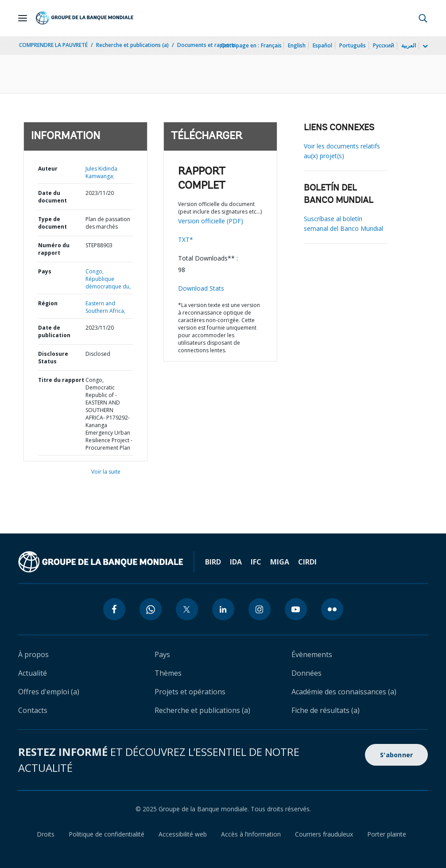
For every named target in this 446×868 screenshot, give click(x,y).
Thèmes (168, 673)
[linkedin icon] (223, 609)
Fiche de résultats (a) (326, 710)
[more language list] (424, 47)
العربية (409, 45)
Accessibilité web (183, 834)
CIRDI (307, 562)
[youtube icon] (296, 609)
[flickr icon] (332, 609)
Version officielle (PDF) (211, 221)
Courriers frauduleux (324, 834)
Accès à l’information (251, 834)
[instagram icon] (260, 609)
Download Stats (201, 288)
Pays (45, 271)
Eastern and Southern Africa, (105, 307)
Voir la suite (106, 472)
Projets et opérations (190, 692)
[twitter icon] (187, 609)
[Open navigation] (23, 18)
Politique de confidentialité (107, 834)
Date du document (52, 197)
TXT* (186, 239)
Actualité (33, 673)
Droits (46, 834)
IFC (256, 562)
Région (48, 303)
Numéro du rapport (54, 249)
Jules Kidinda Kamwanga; (101, 172)
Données (306, 673)
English (297, 45)
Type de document (52, 223)
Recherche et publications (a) (132, 45)
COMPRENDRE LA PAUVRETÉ (53, 45)
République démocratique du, (108, 283)
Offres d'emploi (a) (49, 692)
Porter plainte (387, 834)
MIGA (280, 562)
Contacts (33, 710)
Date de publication (54, 331)
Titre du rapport (61, 380)
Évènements (312, 654)
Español (322, 45)
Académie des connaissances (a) (344, 692)
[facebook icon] (114, 609)
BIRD (213, 562)
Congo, (95, 271)
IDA (236, 562)
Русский (384, 45)
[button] (423, 18)
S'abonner (396, 755)
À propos (33, 654)
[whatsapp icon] (151, 609)
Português (353, 45)
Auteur (48, 169)
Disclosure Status (53, 358)
